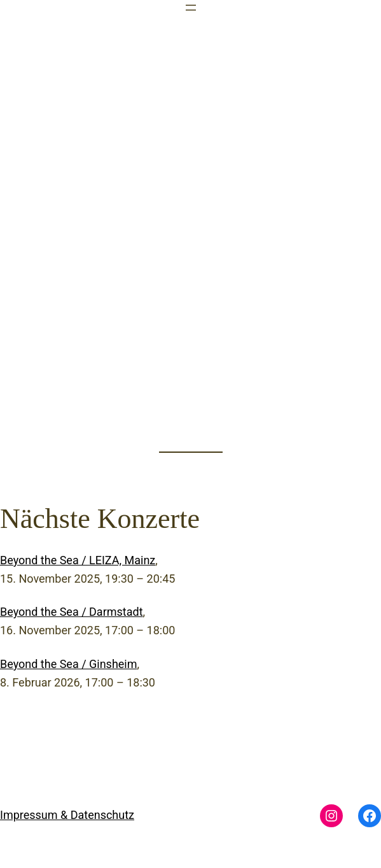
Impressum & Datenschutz (67, 815)
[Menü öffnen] (191, 8)
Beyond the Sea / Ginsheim (69, 664)
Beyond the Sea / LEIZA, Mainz (78, 560)
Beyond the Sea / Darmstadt (72, 612)
